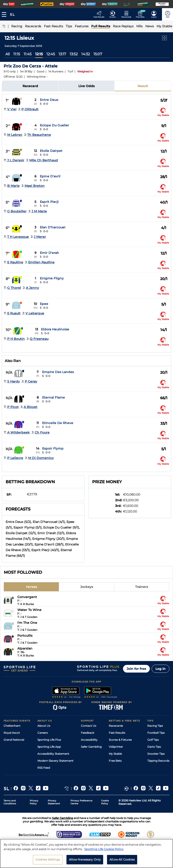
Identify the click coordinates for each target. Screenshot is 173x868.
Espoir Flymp (53, 448)
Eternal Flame (53, 397)
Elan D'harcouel (53, 227)
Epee (44, 304)
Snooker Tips (156, 754)
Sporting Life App (49, 747)
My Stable (115, 754)
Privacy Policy (34, 802)
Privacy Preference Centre (81, 802)
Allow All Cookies (122, 861)
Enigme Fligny (52, 278)
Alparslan (25, 648)
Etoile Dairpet (51, 151)
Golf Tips (153, 740)
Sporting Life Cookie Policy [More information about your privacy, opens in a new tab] (104, 850)
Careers (43, 733)
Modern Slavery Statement (55, 761)
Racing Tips (155, 726)
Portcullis (25, 636)
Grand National (14, 740)
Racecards (116, 726)
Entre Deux (49, 100)
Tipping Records (158, 761)
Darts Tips (154, 747)
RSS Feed (44, 768)
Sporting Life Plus (49, 740)
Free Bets (115, 761)
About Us (44, 726)
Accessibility (89, 740)
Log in (160, 669)
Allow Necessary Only (85, 861)
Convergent (27, 597)
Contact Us (89, 726)
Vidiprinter (116, 747)
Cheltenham (12, 726)
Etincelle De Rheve (58, 423)
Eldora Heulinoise (55, 329)
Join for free (136, 669)
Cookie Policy (105, 802)
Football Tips (156, 733)
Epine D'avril (50, 176)
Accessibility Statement (53, 754)
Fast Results (117, 733)
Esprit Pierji (49, 202)
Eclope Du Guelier (55, 125)
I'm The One (27, 623)
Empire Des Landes (58, 372)
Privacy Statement (54, 802)
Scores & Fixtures (120, 740)
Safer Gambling (91, 747)
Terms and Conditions (10, 802)
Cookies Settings (48, 861)
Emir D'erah (49, 253)
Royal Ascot (12, 733)
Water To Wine (29, 610)
